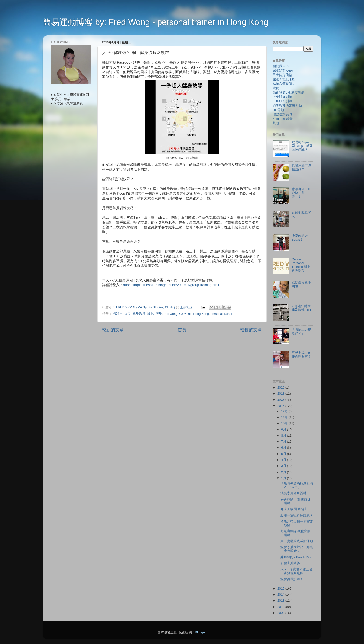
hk (190, 314)
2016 (281, 406)
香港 (127, 314)
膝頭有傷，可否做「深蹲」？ (301, 193)
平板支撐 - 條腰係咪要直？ (301, 355)
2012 (281, 607)
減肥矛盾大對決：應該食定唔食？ (297, 549)
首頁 (182, 330)
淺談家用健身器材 (293, 493)
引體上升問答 (290, 563)
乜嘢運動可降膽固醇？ (301, 167)
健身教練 (139, 314)
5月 (284, 454)
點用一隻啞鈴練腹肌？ (297, 515)
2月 (284, 472)
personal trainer (221, 314)
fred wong (171, 314)
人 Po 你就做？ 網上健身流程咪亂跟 (297, 571)
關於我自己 (281, 66)
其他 (276, 123)
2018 (281, 394)
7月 (284, 442)
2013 (281, 601)
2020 (281, 387)
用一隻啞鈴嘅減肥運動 (297, 541)
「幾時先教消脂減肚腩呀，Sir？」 (297, 485)
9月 (284, 429)
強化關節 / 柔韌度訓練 (288, 93)
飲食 (276, 88)
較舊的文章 (251, 330)
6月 (284, 448)
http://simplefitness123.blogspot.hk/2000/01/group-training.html (171, 285)
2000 (281, 613)
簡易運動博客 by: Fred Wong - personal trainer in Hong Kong (156, 22)
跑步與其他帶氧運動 (287, 106)
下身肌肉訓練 (282, 101)
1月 (284, 478)
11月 (285, 417)
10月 (285, 423)
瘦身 (159, 314)
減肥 (150, 314)
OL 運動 (278, 110)
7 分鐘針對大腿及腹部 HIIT (301, 308)
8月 (284, 435)
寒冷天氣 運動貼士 (294, 509)
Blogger (200, 632)
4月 (284, 460)
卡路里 (118, 314)
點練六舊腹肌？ (284, 84)
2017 (281, 400)
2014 (281, 595)
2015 (281, 588)
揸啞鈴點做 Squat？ (300, 238)
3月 (284, 466)
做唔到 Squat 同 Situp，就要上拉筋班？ (302, 146)
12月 (285, 411)
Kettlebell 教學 (283, 119)
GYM (183, 314)
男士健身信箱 (282, 75)
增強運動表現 (282, 114)
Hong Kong (201, 314)
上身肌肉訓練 (282, 97)
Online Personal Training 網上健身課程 (301, 265)
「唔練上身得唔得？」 (301, 331)
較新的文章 (113, 330)
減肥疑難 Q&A (283, 71)
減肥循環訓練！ (292, 579)
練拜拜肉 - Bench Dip (296, 557)
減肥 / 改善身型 (284, 79)
